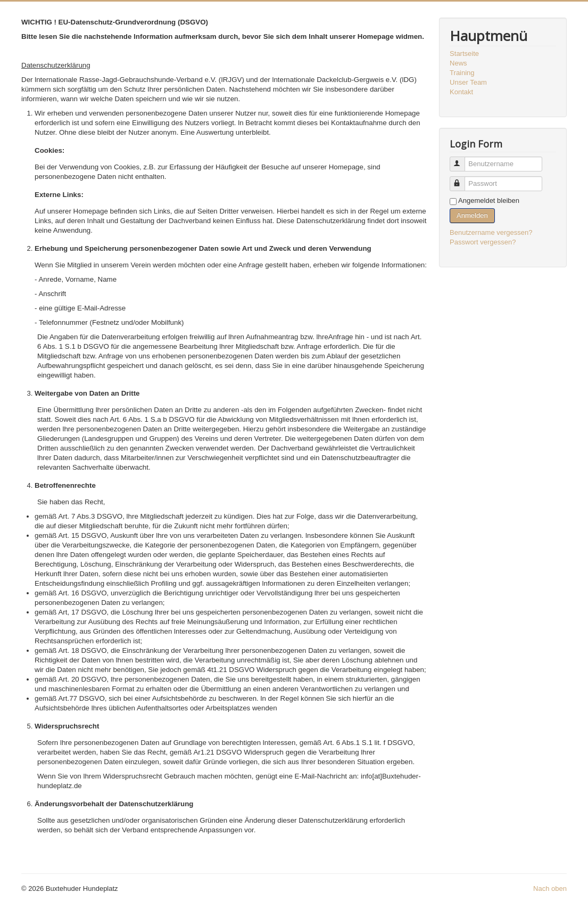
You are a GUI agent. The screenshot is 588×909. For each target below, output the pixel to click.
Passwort (462, 179)
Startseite (464, 54)
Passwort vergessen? (483, 242)
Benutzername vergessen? (491, 232)
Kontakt (461, 92)
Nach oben (550, 888)
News (458, 63)
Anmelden (472, 215)
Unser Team (468, 82)
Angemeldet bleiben (489, 200)
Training (462, 73)
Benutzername (462, 159)
